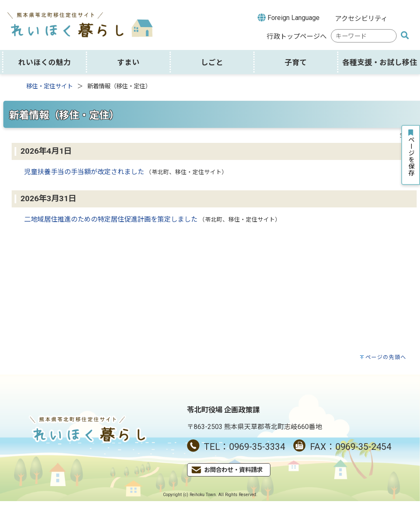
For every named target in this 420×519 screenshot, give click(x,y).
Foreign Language (289, 17)
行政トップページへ (297, 36)
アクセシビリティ (361, 19)
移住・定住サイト (50, 86)
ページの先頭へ (386, 357)
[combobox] (364, 36)
